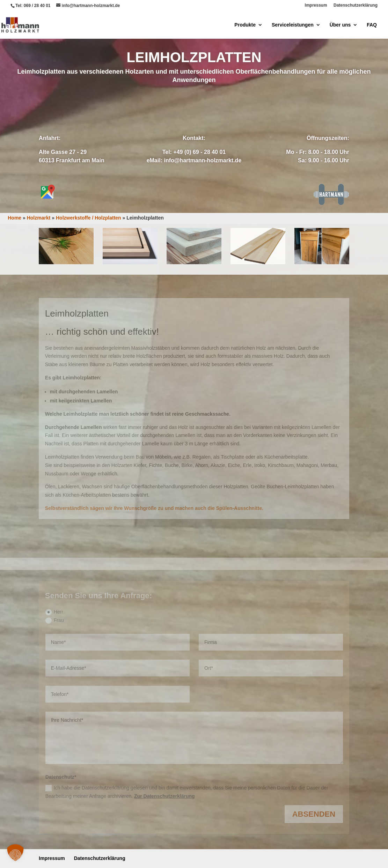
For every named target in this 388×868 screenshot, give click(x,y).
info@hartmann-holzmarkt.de (203, 160)
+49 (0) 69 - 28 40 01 (199, 152)
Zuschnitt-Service (194, 186)
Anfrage (164, 106)
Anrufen (224, 106)
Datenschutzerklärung (356, 5)
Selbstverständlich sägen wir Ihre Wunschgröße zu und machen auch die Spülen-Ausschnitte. (154, 508)
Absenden (314, 814)
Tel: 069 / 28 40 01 (33, 6)
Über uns (340, 25)
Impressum (316, 5)
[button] (15, 853)
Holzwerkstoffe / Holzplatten (89, 218)
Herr (54, 612)
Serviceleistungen (293, 25)
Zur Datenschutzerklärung (164, 796)
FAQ (372, 25)
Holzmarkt (39, 218)
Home (14, 218)
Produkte (245, 25)
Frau (55, 621)
